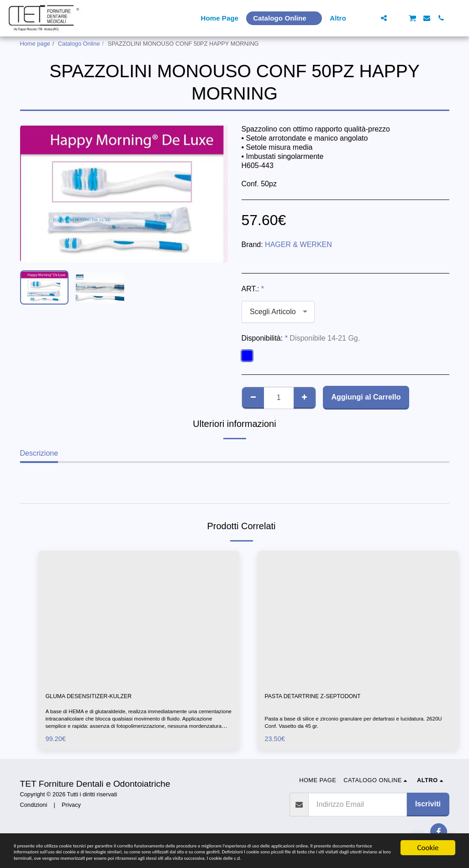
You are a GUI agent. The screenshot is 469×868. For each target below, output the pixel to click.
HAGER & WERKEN (298, 245)
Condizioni (34, 807)
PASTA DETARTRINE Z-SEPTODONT (327, 697)
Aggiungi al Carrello (366, 397)
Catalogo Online (79, 44)
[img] (139, 618)
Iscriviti (428, 807)
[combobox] (278, 312)
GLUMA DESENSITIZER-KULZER (102, 697)
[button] (370, 18)
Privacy (71, 807)
